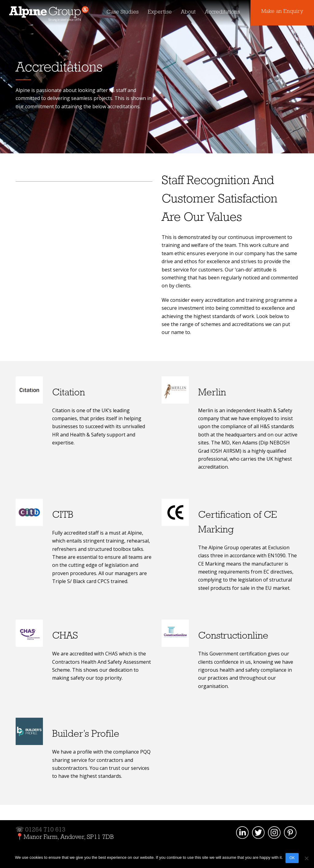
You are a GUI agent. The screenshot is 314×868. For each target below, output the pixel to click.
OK (292, 858)
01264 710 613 (45, 830)
